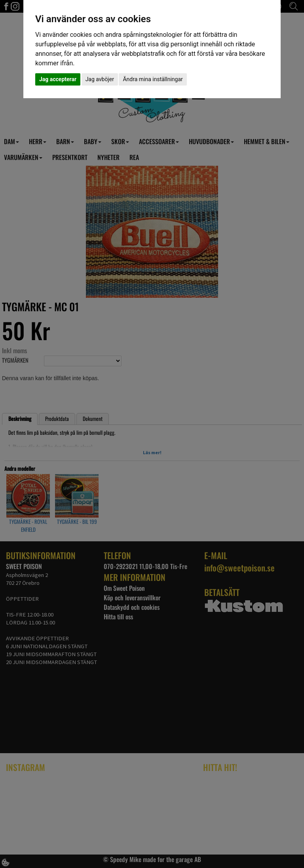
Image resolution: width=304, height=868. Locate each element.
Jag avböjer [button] (100, 79)
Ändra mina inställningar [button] (153, 79)
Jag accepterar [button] (58, 79)
